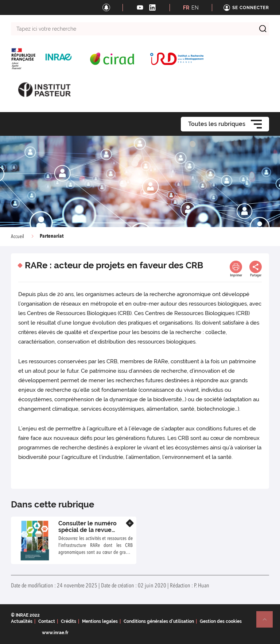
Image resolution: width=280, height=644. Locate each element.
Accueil (17, 237)
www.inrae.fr (55, 633)
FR (186, 8)
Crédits (69, 621)
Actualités (22, 621)
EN (195, 8)
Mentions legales (100, 621)
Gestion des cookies (221, 621)
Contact (47, 621)
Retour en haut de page (268, 622)
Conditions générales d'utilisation (159, 621)
